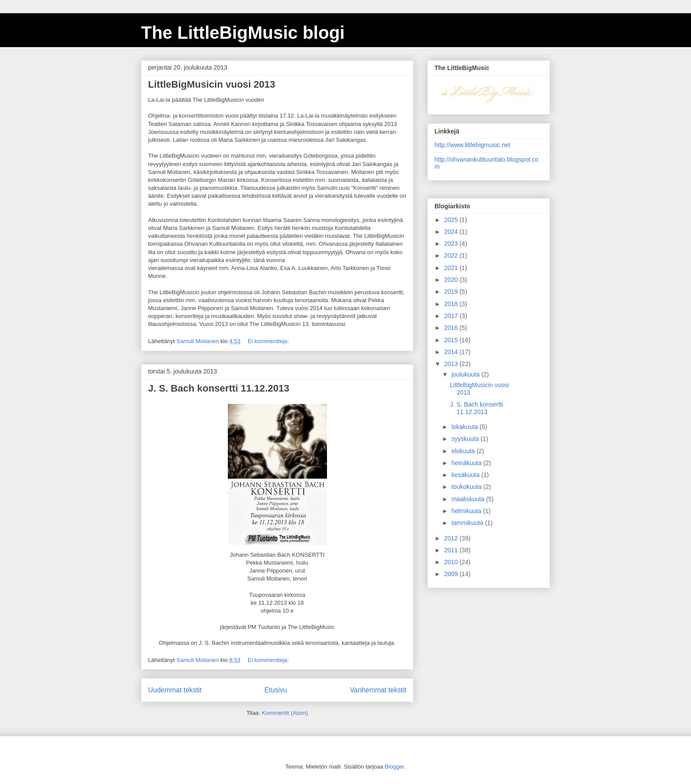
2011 (452, 550)
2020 (452, 280)
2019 (452, 292)
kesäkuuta (466, 475)
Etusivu (276, 690)
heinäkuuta (467, 463)
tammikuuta (468, 523)
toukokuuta (467, 487)
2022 (452, 255)
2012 (452, 538)
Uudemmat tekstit (175, 690)
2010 (452, 562)
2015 (452, 340)
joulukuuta (466, 374)
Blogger (394, 767)
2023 (452, 244)
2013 (452, 364)
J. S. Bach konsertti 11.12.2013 (219, 388)
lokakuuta (465, 427)
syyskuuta (466, 439)
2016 (452, 328)
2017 (452, 316)
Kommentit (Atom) (285, 713)
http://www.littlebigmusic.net (472, 145)
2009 (452, 574)
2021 (452, 268)
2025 (452, 220)
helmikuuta (467, 511)
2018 (452, 304)
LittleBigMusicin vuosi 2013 (212, 84)
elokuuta (464, 451)
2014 (452, 352)
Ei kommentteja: (269, 341)
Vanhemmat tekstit (378, 690)
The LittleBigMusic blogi (243, 33)
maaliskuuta (469, 499)
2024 (452, 232)
